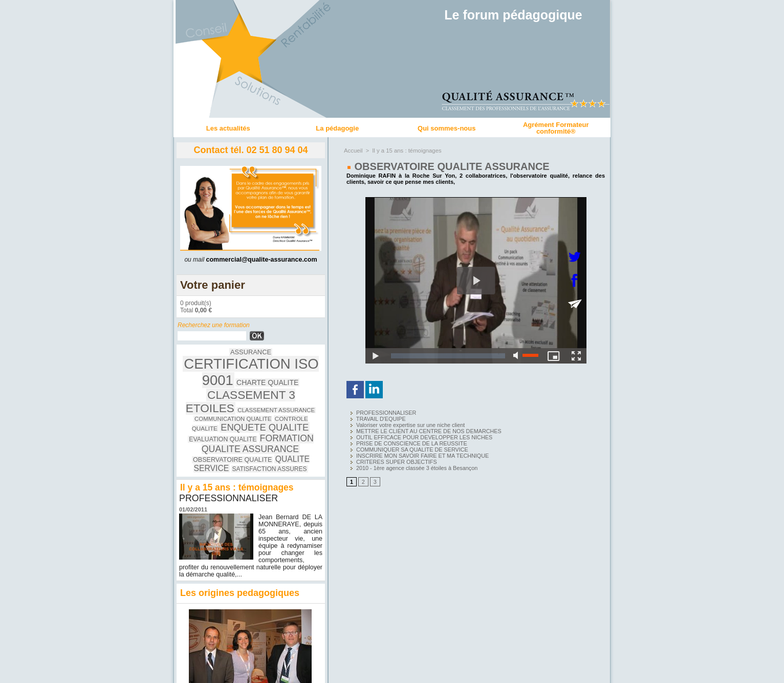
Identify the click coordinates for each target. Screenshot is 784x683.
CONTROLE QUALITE (211, 400)
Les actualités (228, 128)
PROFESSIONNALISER (229, 461)
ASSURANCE (203, 357)
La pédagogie (337, 128)
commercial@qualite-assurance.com (262, 260)
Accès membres (392, 672)
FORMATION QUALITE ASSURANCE (245, 412)
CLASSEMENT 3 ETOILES (251, 382)
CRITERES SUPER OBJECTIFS (388, 457)
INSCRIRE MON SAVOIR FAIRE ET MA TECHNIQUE (412, 452)
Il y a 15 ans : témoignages (405, 151)
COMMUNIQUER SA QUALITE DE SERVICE (403, 446)
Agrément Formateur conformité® (556, 128)
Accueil (353, 151)
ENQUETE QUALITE (279, 399)
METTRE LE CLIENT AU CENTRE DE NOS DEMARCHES (418, 429)
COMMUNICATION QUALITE (286, 391)
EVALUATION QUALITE (226, 409)
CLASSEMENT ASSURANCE (215, 391)
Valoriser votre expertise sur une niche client (401, 424)
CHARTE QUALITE (278, 372)
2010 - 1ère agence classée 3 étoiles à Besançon (407, 463)
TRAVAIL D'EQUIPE (374, 418)
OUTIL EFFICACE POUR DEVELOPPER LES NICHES (414, 435)
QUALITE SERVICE (244, 426)
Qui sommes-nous (447, 128)
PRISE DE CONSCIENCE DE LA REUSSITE (402, 441)
